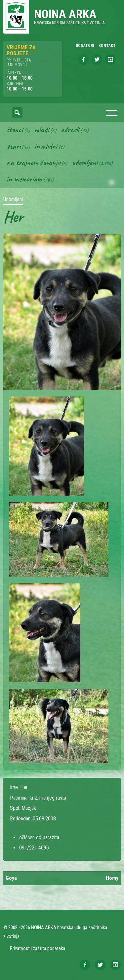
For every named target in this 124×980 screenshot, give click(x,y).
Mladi (42, 130)
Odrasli (70, 130)
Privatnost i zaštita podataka (38, 948)
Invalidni (46, 146)
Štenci (15, 130)
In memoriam (24, 179)
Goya (11, 878)
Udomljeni (85, 162)
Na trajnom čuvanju (33, 162)
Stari (14, 146)
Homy (112, 878)
